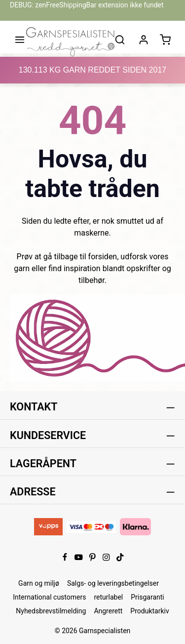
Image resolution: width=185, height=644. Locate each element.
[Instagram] (107, 559)
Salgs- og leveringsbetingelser (113, 583)
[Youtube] (79, 559)
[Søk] (120, 40)
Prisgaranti (147, 597)
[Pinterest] (93, 559)
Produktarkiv (149, 611)
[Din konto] (144, 40)
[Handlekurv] (165, 40)
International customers (49, 597)
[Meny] (20, 40)
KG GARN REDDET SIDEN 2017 (92, 70)
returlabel (108, 597)
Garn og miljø (39, 583)
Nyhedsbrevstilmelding (51, 611)
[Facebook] (66, 559)
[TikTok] (120, 559)
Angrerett (108, 611)
